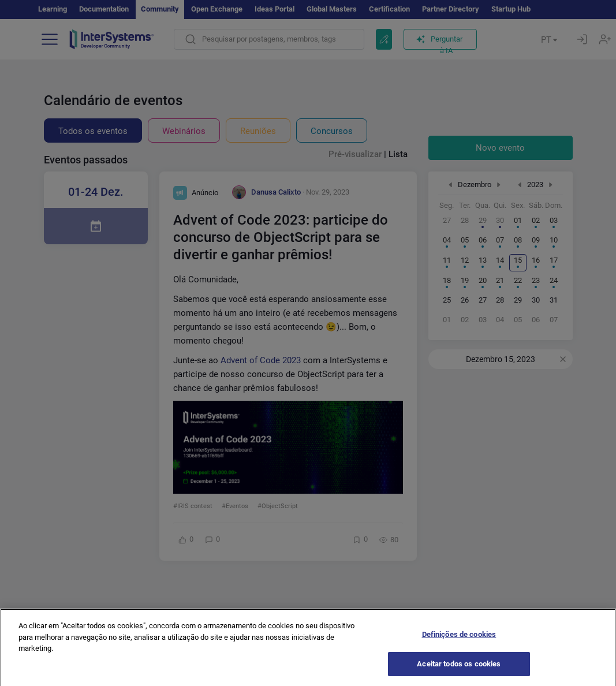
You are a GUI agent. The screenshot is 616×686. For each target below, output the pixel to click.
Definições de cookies (459, 642)
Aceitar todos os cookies (459, 671)
